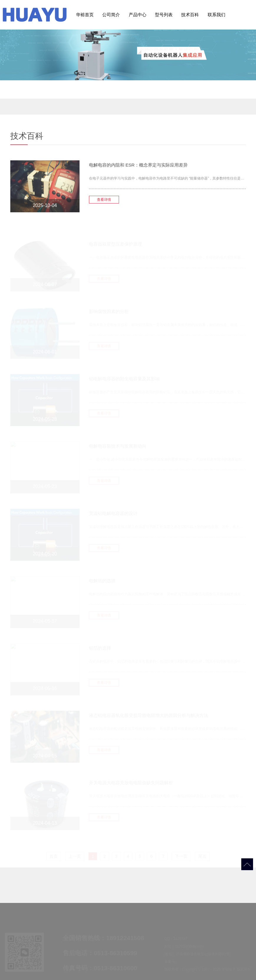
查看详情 (104, 203)
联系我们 (217, 15)
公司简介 (111, 15)
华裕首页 (85, 15)
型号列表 (164, 15)
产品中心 (138, 15)
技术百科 (190, 15)
